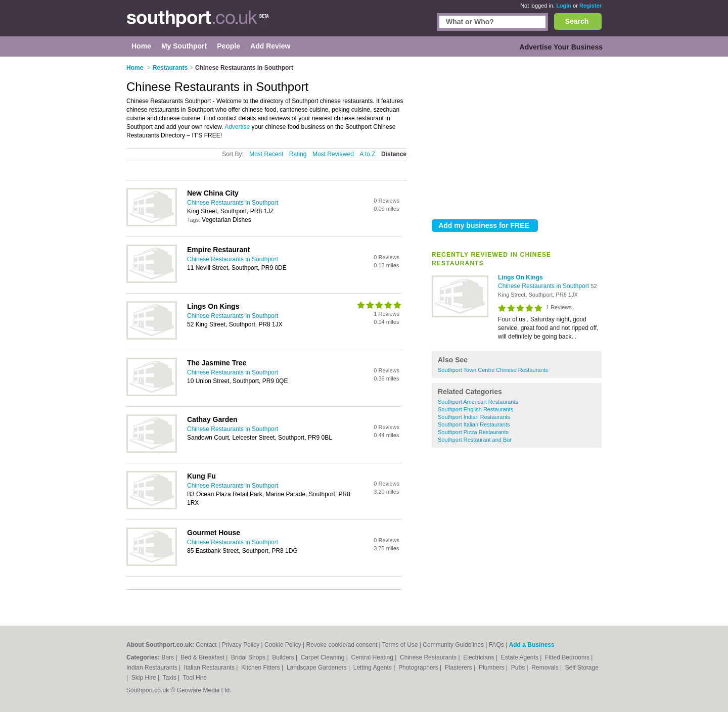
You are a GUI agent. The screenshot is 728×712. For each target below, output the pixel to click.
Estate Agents (520, 657)
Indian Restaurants (153, 668)
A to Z (367, 154)
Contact (206, 645)
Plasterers (459, 668)
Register (590, 6)
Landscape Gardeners (317, 668)
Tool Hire (195, 678)
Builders (284, 657)
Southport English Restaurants (475, 409)
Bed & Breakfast (203, 657)
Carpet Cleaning (324, 657)
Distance (394, 154)
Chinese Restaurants (429, 657)
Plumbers (492, 668)
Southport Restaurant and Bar (475, 440)
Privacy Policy (240, 645)
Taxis (170, 678)
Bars (168, 657)
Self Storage (582, 668)
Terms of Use (400, 645)
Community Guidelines (453, 645)
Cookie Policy (283, 645)
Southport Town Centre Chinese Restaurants (493, 370)
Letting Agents (373, 668)
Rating (298, 154)
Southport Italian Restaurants (474, 424)
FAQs (496, 645)
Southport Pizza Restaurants (473, 432)
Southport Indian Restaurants (474, 417)
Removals (546, 668)
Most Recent (266, 154)
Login (564, 6)
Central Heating (373, 657)
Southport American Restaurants (478, 402)
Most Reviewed (333, 154)
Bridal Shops (249, 657)
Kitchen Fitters (261, 668)
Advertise (237, 127)
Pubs (519, 668)
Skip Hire (145, 678)
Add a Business (532, 645)
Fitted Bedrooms (568, 657)
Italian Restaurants (210, 668)
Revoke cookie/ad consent (342, 645)
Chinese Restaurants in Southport (544, 286)
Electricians (480, 657)
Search (577, 21)
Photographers (419, 668)
